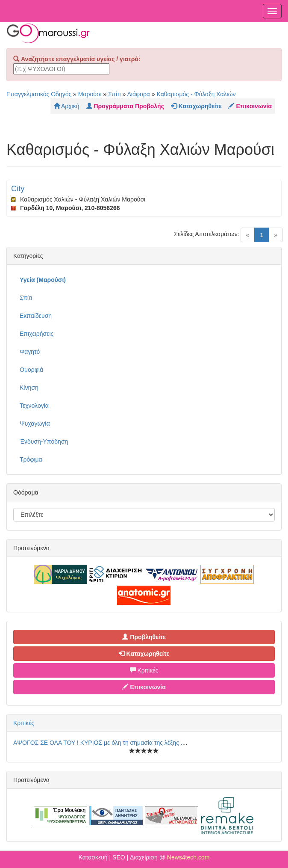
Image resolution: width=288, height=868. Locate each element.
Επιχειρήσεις (37, 334)
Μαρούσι (90, 94)
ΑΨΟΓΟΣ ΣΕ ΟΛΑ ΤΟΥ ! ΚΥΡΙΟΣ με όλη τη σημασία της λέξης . (98, 743)
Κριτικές (144, 670)
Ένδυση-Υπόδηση (44, 441)
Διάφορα (138, 94)
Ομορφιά (31, 370)
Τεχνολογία (34, 406)
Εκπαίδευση (36, 316)
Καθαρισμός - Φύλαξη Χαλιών (196, 94)
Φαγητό (30, 352)
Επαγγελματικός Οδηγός (39, 94)
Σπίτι (114, 94)
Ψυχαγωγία (35, 424)
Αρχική (67, 106)
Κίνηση (29, 388)
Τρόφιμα (31, 459)
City (18, 189)
